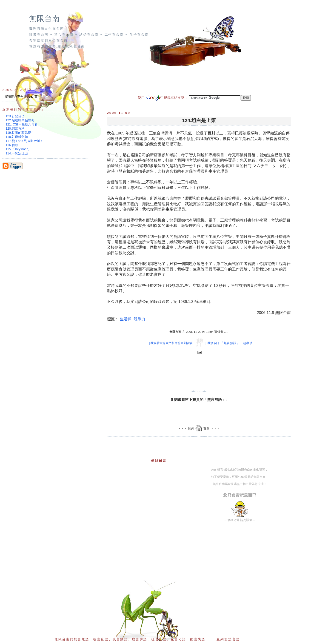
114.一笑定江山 (17, 153)
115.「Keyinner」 (18, 149)
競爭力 (139, 319)
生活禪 (126, 319)
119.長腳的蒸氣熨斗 (20, 133)
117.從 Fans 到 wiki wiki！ (24, 141)
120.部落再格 (15, 128)
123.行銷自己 (15, 116)
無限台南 (44, 19)
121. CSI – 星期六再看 (22, 124)
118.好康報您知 (17, 137)
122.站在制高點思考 (20, 120)
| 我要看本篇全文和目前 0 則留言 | (172, 343)
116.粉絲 (12, 145)
